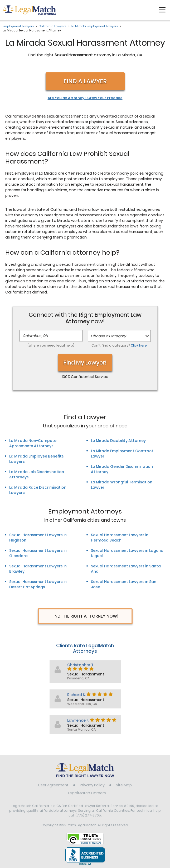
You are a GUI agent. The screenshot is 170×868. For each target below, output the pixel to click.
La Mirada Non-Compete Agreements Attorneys (33, 443)
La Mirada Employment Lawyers (94, 26)
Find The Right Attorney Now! (85, 616)
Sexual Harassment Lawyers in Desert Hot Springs (38, 584)
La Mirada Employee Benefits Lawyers (37, 459)
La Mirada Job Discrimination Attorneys (37, 474)
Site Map (124, 785)
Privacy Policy (92, 785)
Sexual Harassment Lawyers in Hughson (38, 538)
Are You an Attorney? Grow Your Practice (85, 98)
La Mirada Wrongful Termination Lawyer (122, 485)
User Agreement (53, 785)
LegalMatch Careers (87, 793)
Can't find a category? (119, 345)
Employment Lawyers (18, 26)
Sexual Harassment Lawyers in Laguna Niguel (127, 553)
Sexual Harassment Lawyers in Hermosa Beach (120, 538)
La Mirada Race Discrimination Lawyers (38, 490)
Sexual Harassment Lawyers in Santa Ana (126, 569)
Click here (139, 345)
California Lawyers (52, 26)
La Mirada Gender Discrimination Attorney (122, 469)
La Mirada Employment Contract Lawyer (122, 454)
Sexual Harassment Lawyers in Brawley (38, 569)
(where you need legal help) (51, 345)
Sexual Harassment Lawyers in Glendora (38, 553)
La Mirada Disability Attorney (118, 441)
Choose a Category (108, 336)
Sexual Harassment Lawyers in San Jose (124, 584)
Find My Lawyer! (85, 363)
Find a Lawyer (85, 81)
